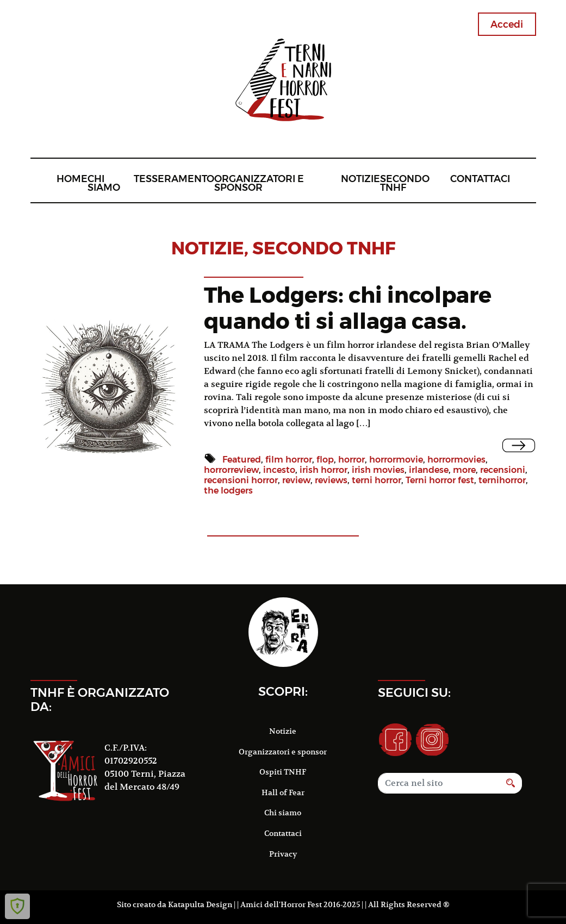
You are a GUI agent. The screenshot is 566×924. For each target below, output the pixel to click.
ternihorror (502, 480)
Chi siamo (104, 183)
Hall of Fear (283, 792)
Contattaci (480, 179)
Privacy (283, 854)
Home (72, 179)
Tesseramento (174, 179)
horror (352, 460)
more (464, 470)
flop (325, 460)
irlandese (429, 470)
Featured (242, 460)
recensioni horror (241, 480)
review (296, 480)
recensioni (503, 470)
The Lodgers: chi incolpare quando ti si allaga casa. (348, 308)
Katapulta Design (200, 904)
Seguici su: (414, 692)
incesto (279, 470)
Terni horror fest (440, 480)
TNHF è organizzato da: (100, 700)
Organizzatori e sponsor (259, 183)
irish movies (378, 470)
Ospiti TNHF (283, 772)
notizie (208, 248)
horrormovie (396, 460)
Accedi (507, 24)
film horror (289, 460)
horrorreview (231, 470)
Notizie (360, 179)
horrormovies (456, 460)
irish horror (324, 470)
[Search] (439, 783)
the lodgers (228, 491)
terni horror (377, 480)
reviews (331, 480)
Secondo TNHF (405, 183)
